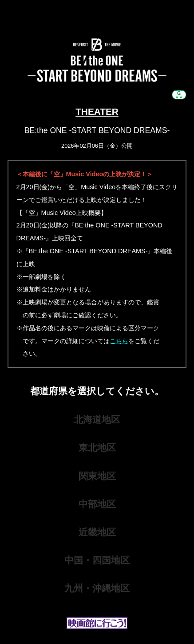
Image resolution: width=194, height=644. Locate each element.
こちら (119, 341)
